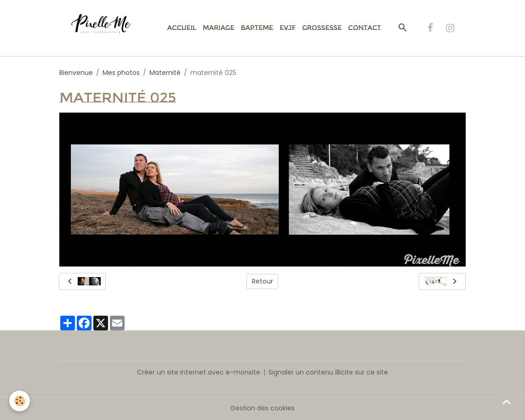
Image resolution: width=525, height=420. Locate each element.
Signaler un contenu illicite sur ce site (328, 372)
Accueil (182, 28)
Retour (262, 281)
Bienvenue (76, 73)
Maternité (165, 73)
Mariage (219, 28)
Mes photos (121, 73)
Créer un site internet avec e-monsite (199, 372)
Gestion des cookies (262, 408)
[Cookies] (20, 401)
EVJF (288, 28)
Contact (364, 28)
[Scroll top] (507, 402)
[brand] (106, 28)
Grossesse (322, 28)
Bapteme (257, 28)
